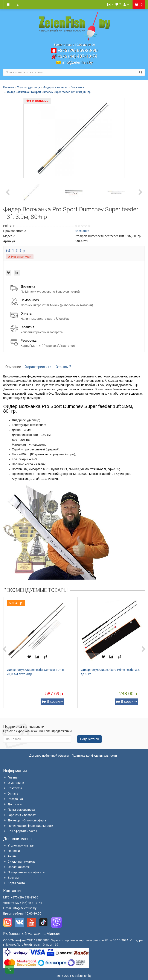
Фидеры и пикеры (55, 87)
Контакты (13, 788)
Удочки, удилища (29, 87)
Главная (8, 87)
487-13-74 (78, 56)
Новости (11, 851)
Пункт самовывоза (19, 810)
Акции (10, 856)
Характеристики (38, 367)
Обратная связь (17, 867)
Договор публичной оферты (49, 756)
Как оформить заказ (20, 831)
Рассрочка (13, 799)
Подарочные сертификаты (24, 872)
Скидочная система (19, 862)
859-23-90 (78, 50)
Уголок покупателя (19, 845)
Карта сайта (14, 883)
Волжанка (77, 87)
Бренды (11, 878)
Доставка (12, 804)
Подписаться (89, 739)
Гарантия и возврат (19, 815)
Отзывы (63, 367)
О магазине (14, 783)
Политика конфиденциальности (94, 756)
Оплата (11, 794)
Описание (13, 367)
